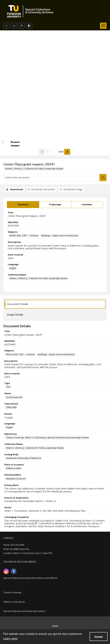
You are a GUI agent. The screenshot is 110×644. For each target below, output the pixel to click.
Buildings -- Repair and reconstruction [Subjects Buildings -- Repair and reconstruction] (60, 236)
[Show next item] (67, 152)
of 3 (61, 152)
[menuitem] (55, 625)
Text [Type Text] (8, 387)
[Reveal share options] (14, 26)
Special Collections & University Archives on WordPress (30, 578)
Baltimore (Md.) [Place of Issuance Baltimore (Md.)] (14, 468)
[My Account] (22, 26)
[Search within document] (103, 178)
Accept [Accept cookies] (99, 637)
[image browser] (13, 144)
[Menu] (103, 26)
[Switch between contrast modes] (29, 26)
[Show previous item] (42, 152)
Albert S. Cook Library (14, 602)
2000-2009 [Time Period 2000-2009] (11, 407)
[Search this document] (52, 178)
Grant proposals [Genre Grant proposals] (14, 397)
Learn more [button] (10, 639)
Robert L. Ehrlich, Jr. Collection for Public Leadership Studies (34, 169)
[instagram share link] (6, 571)
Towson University (12, 593)
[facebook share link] (14, 571)
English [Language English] (13, 268)
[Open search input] (6, 26)
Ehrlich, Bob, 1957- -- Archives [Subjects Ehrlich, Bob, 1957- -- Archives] (24, 236)
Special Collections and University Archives (24, 611)
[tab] (23, 205)
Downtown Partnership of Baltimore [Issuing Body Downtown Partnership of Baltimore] (24, 458)
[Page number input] (52, 152)
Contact (55, 626)
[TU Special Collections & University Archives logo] (31, 11)
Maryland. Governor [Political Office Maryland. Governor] (16, 479)
